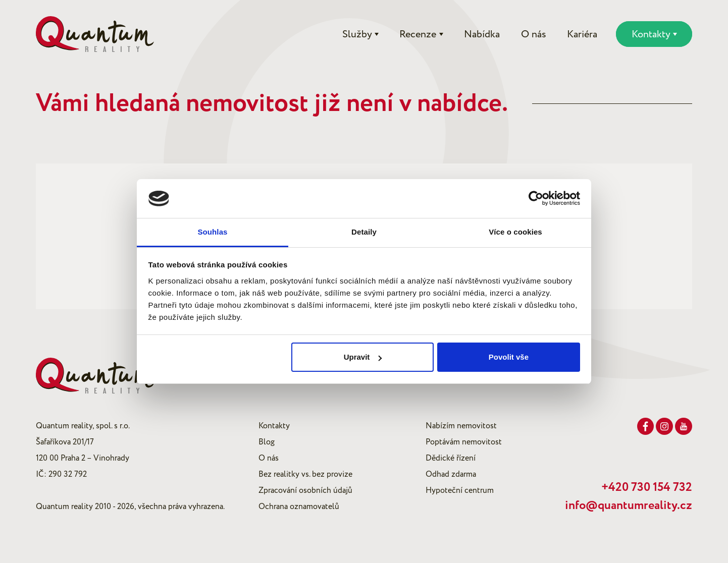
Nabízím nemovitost (461, 426)
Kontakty (274, 426)
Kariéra (582, 34)
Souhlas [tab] (212, 232)
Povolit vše (509, 357)
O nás (534, 34)
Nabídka (482, 34)
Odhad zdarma (451, 474)
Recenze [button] (418, 34)
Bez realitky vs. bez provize (305, 474)
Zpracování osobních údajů (305, 490)
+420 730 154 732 (647, 487)
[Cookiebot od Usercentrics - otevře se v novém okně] (536, 199)
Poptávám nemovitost (464, 442)
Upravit (363, 357)
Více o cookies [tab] (515, 232)
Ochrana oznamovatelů (299, 506)
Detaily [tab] (364, 232)
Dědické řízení (451, 458)
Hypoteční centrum (460, 490)
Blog (267, 442)
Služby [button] (357, 34)
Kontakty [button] (651, 34)
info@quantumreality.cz (629, 505)
